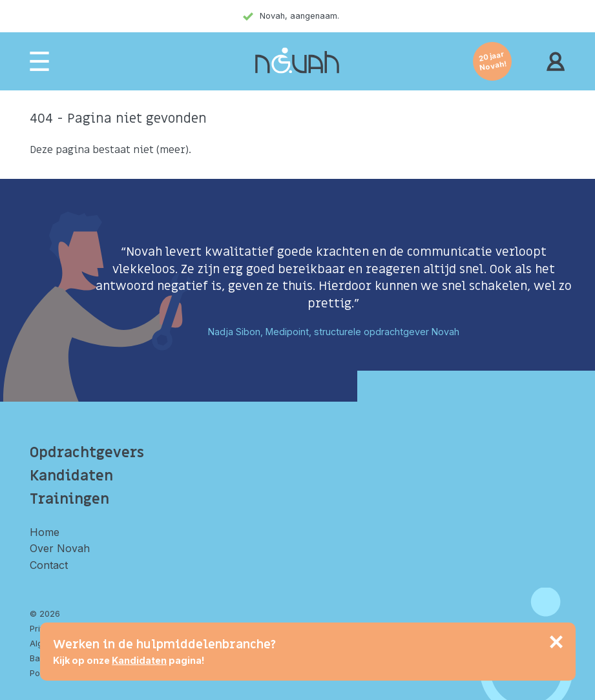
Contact (49, 565)
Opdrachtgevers (87, 453)
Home (45, 532)
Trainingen (69, 499)
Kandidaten (71, 476)
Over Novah (60, 548)
